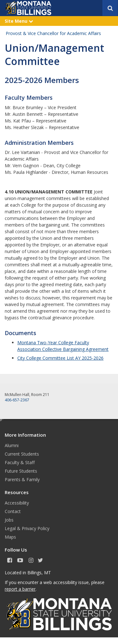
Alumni (12, 445)
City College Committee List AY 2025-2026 (60, 358)
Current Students (22, 454)
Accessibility (17, 503)
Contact (13, 511)
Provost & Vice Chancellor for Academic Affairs (53, 33)
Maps (10, 537)
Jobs (9, 520)
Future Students (21, 471)
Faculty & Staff (20, 462)
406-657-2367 (17, 400)
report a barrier (20, 589)
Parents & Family (22, 479)
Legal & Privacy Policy (27, 528)
